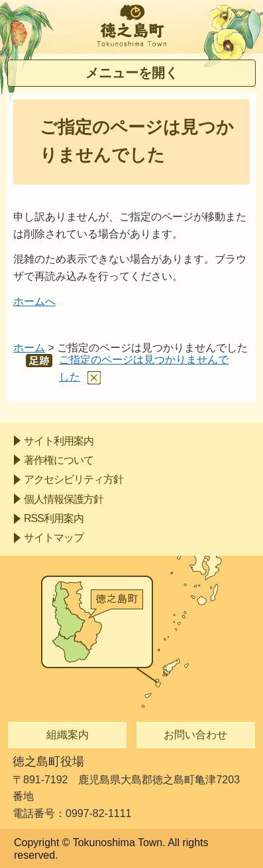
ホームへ (34, 301)
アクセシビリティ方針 (74, 479)
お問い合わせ (195, 735)
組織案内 (68, 735)
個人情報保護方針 (64, 499)
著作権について (59, 460)
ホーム (29, 348)
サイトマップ (54, 538)
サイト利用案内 (59, 441)
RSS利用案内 (54, 518)
